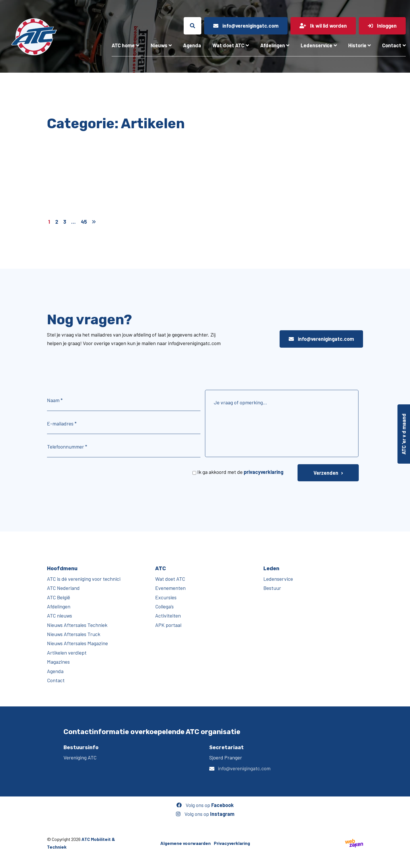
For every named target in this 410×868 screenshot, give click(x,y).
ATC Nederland (63, 588)
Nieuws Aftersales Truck (74, 634)
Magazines (58, 662)
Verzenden (326, 473)
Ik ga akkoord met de (240, 472)
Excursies (166, 597)
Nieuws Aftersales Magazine (77, 643)
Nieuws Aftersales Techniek (77, 625)
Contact (392, 45)
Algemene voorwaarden (185, 843)
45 (84, 222)
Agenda (192, 45)
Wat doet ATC (228, 45)
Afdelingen (273, 45)
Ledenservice (316, 45)
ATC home (123, 45)
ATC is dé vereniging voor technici (84, 579)
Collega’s (164, 606)
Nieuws (159, 45)
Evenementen (170, 588)
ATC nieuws (60, 616)
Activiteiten (168, 616)
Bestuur (272, 588)
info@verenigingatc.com (321, 339)
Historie (357, 45)
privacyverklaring (264, 472)
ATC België (59, 597)
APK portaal (168, 625)
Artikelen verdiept (67, 653)
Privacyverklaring (232, 843)
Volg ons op (205, 805)
